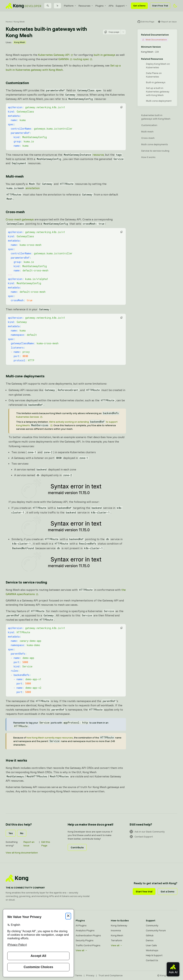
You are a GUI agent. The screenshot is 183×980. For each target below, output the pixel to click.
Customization (149, 125)
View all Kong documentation (22, 853)
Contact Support (141, 837)
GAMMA (64, 59)
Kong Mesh (19, 22)
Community (152, 925)
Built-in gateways (156, 82)
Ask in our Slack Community (147, 832)
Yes (11, 833)
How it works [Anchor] (16, 760)
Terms (79, 975)
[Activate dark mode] (175, 6)
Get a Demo (139, 6)
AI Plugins (81, 925)
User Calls (151, 945)
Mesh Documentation (154, 40)
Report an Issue (29, 844)
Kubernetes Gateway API (54, 55)
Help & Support (154, 955)
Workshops (152, 950)
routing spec (81, 59)
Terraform (116, 940)
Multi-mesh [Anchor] (15, 176)
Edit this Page (46, 844)
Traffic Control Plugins (88, 945)
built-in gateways (104, 55)
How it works (148, 157)
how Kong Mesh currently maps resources (50, 738)
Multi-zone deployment (159, 101)
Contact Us (152, 960)
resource (83, 155)
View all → (81, 950)
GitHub (150, 935)
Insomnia (116, 930)
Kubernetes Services (28, 417)
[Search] (48, 6)
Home (9, 22)
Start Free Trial (160, 6)
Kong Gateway (119, 925)
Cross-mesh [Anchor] (15, 212)
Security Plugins (85, 940)
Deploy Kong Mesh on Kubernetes (158, 66)
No (22, 833)
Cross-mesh (148, 138)
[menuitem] (70, 6)
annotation (23, 188)
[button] (122, 107)
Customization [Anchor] (17, 83)
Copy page (112, 32)
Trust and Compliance (111, 975)
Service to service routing (155, 151)
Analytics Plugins (85, 930)
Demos (150, 940)
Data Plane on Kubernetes (154, 75)
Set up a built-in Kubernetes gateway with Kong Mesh (158, 92)
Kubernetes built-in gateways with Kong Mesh (156, 117)
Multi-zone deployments (155, 144)
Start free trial (144, 891)
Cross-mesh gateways (20, 219)
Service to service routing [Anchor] (26, 582)
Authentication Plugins (88, 935)
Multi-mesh (147, 132)
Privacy (90, 975)
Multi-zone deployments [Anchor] (25, 376)
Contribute (77, 847)
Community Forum (156, 930)
